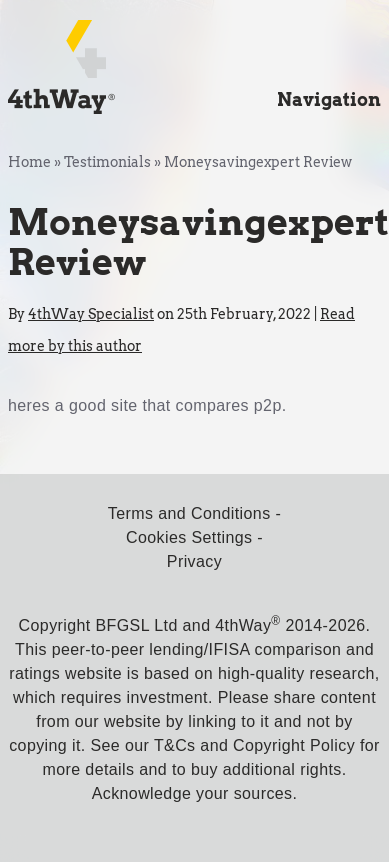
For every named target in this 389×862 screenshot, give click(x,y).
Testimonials (107, 162)
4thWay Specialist (91, 314)
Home (29, 162)
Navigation (329, 99)
